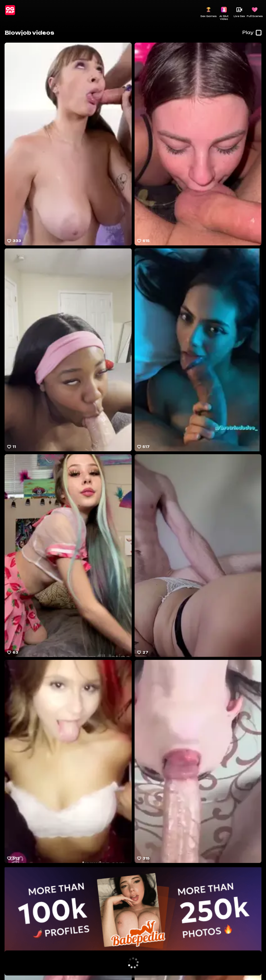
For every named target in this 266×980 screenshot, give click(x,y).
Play (252, 33)
